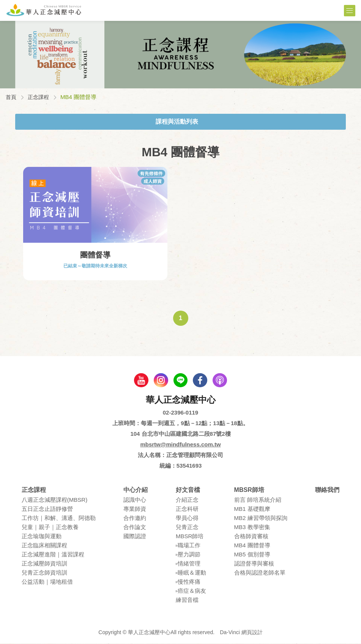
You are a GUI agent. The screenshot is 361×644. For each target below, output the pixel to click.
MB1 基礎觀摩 (252, 510)
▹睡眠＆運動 (191, 573)
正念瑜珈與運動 (42, 537)
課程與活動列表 (177, 121)
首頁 (11, 97)
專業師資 (135, 510)
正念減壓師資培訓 (44, 564)
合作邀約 (135, 519)
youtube (140, 380)
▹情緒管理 (188, 564)
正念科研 (187, 510)
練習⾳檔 (187, 601)
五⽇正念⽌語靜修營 (47, 510)
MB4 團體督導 (252, 546)
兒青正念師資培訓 (44, 573)
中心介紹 (136, 491)
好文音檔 (188, 491)
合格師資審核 (251, 537)
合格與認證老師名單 (260, 573)
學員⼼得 (187, 519)
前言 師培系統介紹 (258, 500)
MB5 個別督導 (252, 555)
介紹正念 (187, 500)
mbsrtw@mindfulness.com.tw (180, 445)
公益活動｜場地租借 (47, 582)
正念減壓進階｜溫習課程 (53, 555)
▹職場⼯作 (188, 546)
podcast (222, 380)
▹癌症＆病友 (191, 591)
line (181, 380)
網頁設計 (252, 633)
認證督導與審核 (254, 564)
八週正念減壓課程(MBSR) (54, 500)
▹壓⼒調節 (188, 555)
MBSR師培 (190, 537)
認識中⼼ (135, 500)
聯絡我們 (327, 491)
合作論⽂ (135, 528)
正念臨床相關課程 (44, 546)
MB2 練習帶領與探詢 (261, 519)
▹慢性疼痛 (188, 582)
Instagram (160, 380)
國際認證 (135, 537)
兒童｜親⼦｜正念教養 (50, 528)
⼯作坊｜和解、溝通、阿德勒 (59, 519)
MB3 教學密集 (252, 528)
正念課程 (40, 97)
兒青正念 (187, 528)
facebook (201, 380)
